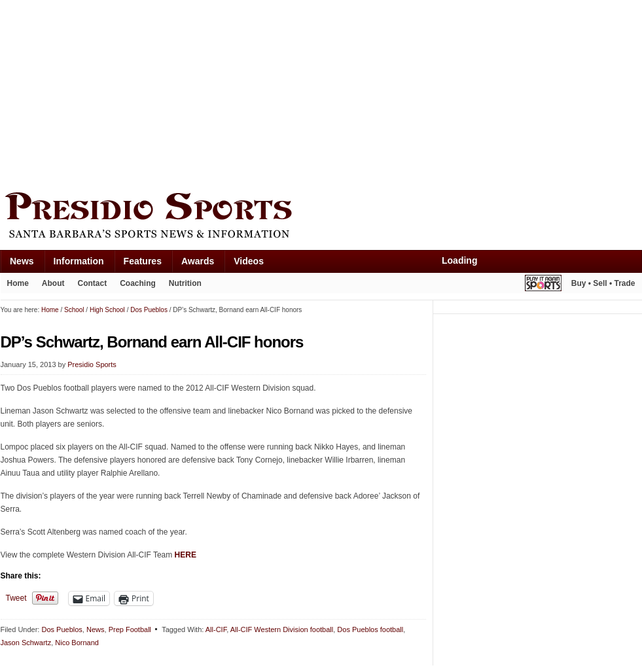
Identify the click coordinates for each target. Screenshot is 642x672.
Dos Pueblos (62, 629)
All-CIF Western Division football (282, 629)
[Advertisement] (176, 93)
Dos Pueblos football (370, 629)
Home (18, 283)
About (53, 283)
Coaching (138, 283)
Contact (93, 283)
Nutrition (185, 283)
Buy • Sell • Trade (603, 283)
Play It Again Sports (543, 285)
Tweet (16, 598)
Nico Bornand (77, 643)
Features (143, 261)
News (22, 261)
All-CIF (216, 629)
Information (79, 261)
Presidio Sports (321, 217)
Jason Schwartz (26, 643)
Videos (249, 261)
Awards (198, 261)
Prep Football (130, 629)
